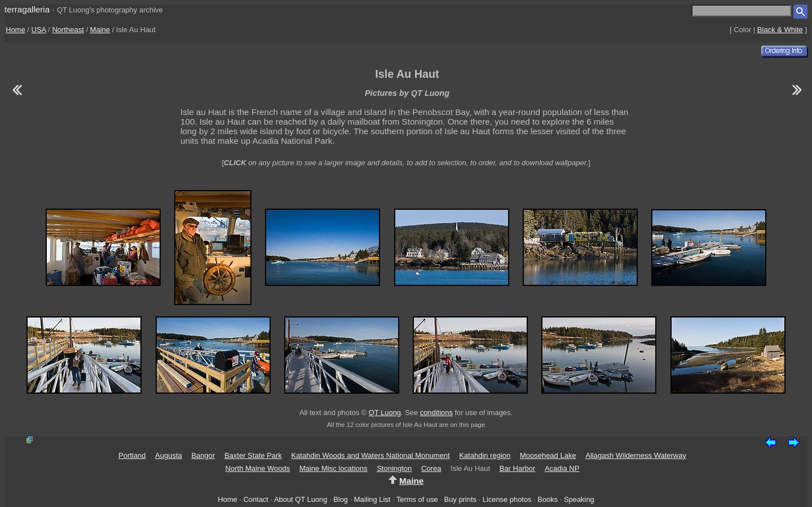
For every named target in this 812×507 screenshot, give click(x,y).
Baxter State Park (253, 455)
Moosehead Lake (548, 455)
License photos (507, 499)
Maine (100, 30)
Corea (431, 468)
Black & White (780, 30)
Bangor (203, 455)
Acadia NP (562, 468)
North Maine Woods (258, 468)
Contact (255, 499)
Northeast (68, 30)
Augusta (169, 455)
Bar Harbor (518, 468)
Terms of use (417, 499)
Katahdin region (485, 455)
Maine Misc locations (334, 468)
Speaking (579, 499)
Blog (341, 499)
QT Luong (385, 413)
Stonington (394, 468)
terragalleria (27, 9)
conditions (436, 413)
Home (16, 30)
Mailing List (372, 499)
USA (39, 30)
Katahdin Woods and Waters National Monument (370, 455)
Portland (132, 455)
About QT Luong (301, 499)
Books (548, 499)
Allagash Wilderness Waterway (636, 455)
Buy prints (460, 499)
